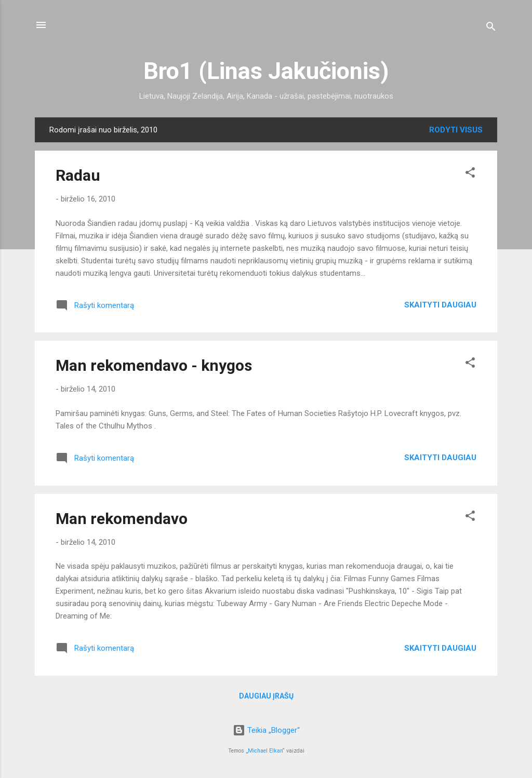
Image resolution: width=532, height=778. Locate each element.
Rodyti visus (456, 130)
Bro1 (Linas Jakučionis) (266, 71)
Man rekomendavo (122, 519)
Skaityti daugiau (440, 305)
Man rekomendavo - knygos (154, 365)
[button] (470, 174)
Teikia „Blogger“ (266, 730)
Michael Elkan (265, 751)
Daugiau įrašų (266, 696)
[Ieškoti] (491, 28)
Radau (78, 175)
